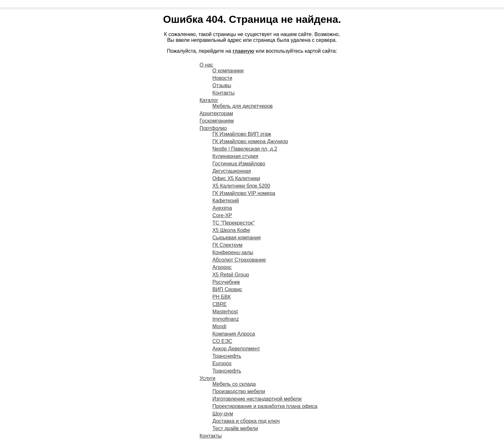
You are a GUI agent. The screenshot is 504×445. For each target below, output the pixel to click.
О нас (207, 65)
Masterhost (225, 312)
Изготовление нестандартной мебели (257, 399)
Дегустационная (232, 171)
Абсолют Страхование (239, 260)
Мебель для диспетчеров (243, 106)
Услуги (207, 378)
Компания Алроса (234, 334)
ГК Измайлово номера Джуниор (250, 141)
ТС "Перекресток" (234, 223)
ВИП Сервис (227, 289)
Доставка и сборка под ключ (246, 421)
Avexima (222, 208)
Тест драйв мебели (235, 428)
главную (243, 51)
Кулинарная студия (235, 156)
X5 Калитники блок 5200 (241, 186)
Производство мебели (239, 391)
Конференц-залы (233, 252)
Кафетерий (226, 201)
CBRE (220, 304)
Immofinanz (226, 319)
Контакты (224, 93)
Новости (222, 78)
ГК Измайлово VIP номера (244, 193)
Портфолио (213, 128)
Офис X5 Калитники (236, 178)
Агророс (222, 267)
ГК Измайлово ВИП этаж (242, 134)
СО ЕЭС (222, 341)
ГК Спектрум (228, 245)
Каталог (209, 100)
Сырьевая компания (237, 238)
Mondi (220, 326)
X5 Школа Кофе (231, 230)
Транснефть (227, 356)
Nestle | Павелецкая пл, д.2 (245, 149)
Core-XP (222, 215)
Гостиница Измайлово (239, 164)
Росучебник (226, 282)
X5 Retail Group (231, 275)
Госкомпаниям (217, 121)
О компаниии (228, 71)
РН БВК (222, 297)
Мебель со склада (234, 384)
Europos (222, 363)
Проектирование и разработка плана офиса (265, 406)
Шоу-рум (223, 414)
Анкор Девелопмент (236, 349)
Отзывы (222, 85)
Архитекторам (216, 113)
